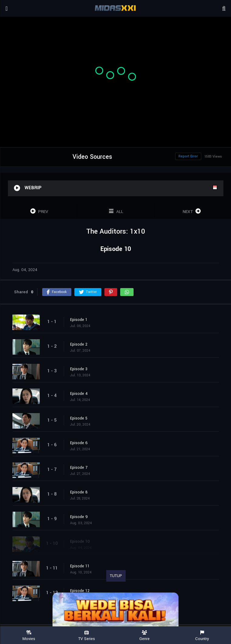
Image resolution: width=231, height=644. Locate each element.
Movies (29, 636)
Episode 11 (80, 566)
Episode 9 (79, 517)
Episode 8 (79, 492)
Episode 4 (79, 394)
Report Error (188, 156)
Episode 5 (79, 418)
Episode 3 (79, 369)
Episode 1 (79, 320)
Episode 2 (79, 344)
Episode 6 (79, 443)
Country (202, 636)
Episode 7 (79, 468)
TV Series (87, 636)
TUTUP (116, 576)
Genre (144, 636)
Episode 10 (80, 541)
